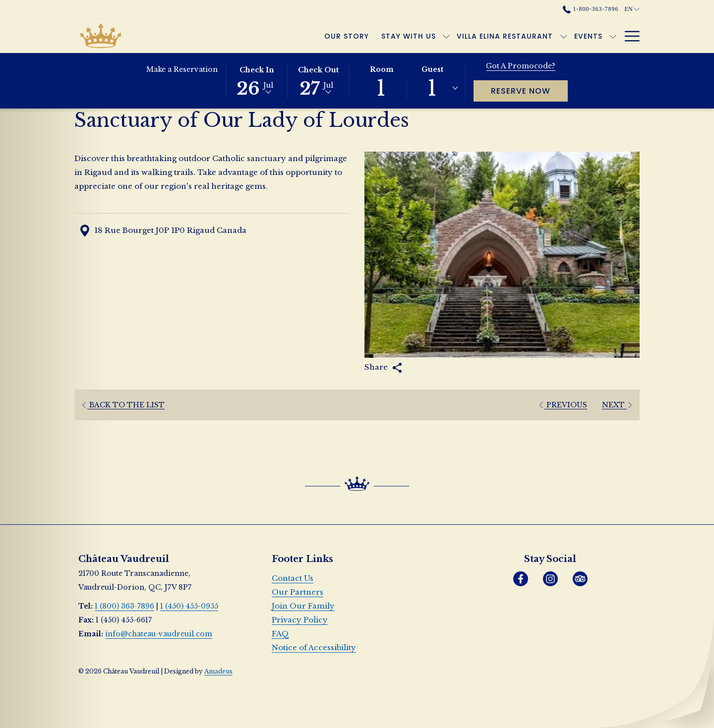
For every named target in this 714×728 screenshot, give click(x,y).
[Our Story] (237, 36)
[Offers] (528, 36)
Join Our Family (303, 606)
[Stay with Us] (299, 36)
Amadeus (218, 671)
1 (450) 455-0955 (189, 606)
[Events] (479, 36)
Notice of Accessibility (314, 647)
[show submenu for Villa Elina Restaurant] (454, 36)
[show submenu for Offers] (552, 36)
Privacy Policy (300, 620)
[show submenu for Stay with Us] (337, 36)
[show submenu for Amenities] (613, 36)
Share (383, 367)
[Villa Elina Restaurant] (395, 36)
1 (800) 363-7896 (124, 606)
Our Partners (297, 592)
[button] (257, 80)
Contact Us (293, 578)
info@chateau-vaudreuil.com (159, 634)
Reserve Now (529, 91)
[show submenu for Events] (503, 36)
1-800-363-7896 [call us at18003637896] (591, 9)
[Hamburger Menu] (628, 36)
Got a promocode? (521, 66)
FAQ (280, 634)
